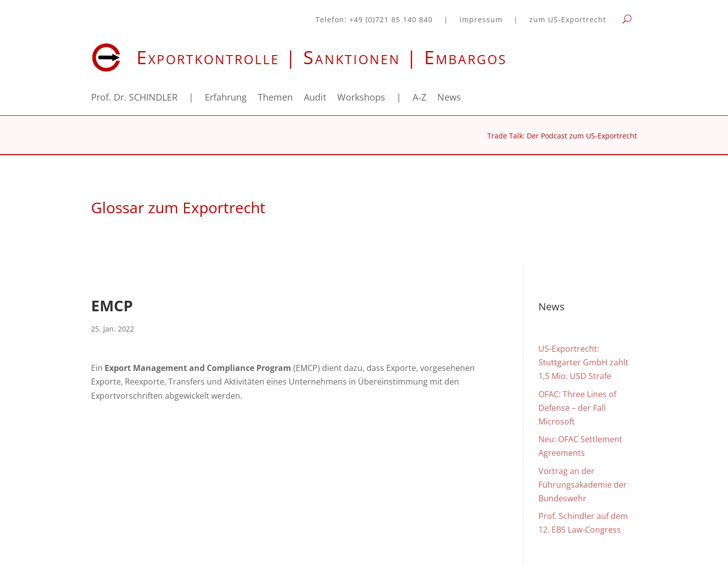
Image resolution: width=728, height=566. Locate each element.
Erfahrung (226, 98)
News (449, 98)
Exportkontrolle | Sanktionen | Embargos (322, 57)
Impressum (481, 20)
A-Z (419, 98)
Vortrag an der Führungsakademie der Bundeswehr (583, 485)
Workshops (361, 98)
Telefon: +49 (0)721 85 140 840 (374, 20)
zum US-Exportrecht (568, 20)
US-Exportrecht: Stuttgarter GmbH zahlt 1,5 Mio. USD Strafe (583, 362)
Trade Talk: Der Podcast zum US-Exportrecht (562, 136)
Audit (315, 98)
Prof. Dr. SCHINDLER (134, 98)
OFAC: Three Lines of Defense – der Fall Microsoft (577, 408)
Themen (275, 98)
